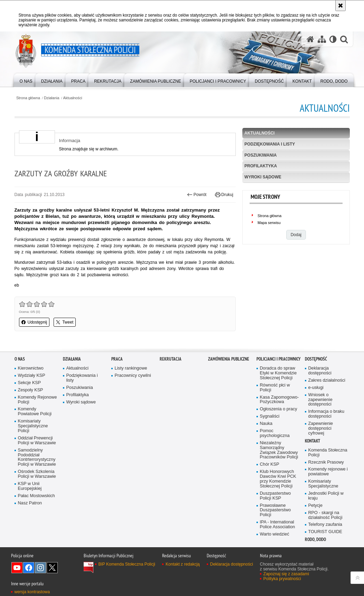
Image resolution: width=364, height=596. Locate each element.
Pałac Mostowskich (36, 511)
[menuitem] (26, 80)
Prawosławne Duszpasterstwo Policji (276, 525)
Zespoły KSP (31, 405)
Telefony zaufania (325, 540)
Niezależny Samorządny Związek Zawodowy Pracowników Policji (279, 465)
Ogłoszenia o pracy (279, 424)
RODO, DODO (315, 555)
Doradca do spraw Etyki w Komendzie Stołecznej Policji (278, 388)
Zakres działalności (327, 396)
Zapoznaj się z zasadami (286, 589)
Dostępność (316, 374)
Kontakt (312, 456)
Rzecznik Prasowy (326, 477)
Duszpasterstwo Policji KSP (276, 511)
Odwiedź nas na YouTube (17, 583)
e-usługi (316, 403)
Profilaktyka (261, 166)
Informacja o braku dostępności (326, 429)
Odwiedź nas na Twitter (52, 583)
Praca (117, 374)
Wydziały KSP (32, 391)
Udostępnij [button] (34, 322)
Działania (52, 98)
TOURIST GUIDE (325, 547)
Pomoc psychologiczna (275, 449)
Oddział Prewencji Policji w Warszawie (37, 456)
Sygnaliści (270, 432)
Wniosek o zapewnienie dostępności (320, 415)
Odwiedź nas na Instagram (40, 583)
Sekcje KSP (30, 398)
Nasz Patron (30, 518)
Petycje (315, 520)
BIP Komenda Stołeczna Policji (127, 579)
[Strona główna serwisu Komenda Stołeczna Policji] (310, 39)
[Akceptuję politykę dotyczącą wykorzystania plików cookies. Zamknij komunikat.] (340, 6)
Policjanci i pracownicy (278, 374)
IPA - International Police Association (278, 540)
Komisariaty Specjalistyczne (323, 499)
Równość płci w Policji (275, 403)
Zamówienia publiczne (229, 374)
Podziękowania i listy (270, 144)
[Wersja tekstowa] (333, 39)
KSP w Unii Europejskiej (30, 501)
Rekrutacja (171, 374)
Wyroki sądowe (263, 177)
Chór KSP (270, 480)
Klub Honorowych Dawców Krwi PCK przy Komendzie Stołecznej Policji (278, 494)
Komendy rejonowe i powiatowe (328, 487)
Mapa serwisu (269, 223)
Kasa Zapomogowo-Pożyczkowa (279, 415)
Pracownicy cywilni (133, 391)
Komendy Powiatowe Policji (35, 427)
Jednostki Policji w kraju (326, 511)
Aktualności (73, 98)
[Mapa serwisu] (322, 39)
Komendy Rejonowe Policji (38, 415)
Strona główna (28, 98)
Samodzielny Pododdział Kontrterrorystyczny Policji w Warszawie (37, 472)
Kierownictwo (31, 384)
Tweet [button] (65, 322)
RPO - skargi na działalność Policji (325, 530)
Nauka (266, 439)
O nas (20, 374)
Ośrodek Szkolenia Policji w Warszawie (37, 489)
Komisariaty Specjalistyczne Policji (33, 441)
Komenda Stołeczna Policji (328, 468)
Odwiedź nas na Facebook (29, 583)
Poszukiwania (260, 155)
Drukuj (224, 195)
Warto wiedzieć (275, 550)
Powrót (197, 195)
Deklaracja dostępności (320, 386)
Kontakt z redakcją (183, 579)
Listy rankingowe (131, 384)
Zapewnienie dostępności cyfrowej (321, 444)
